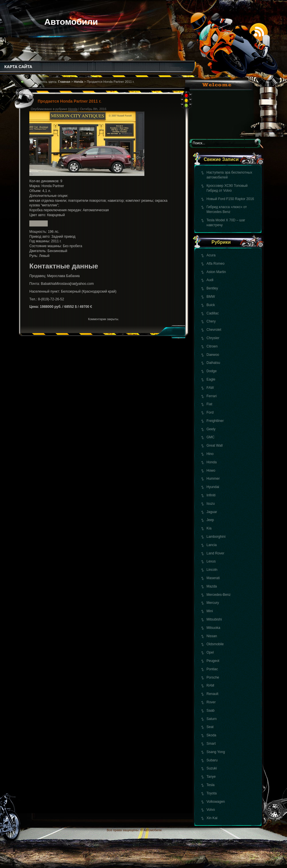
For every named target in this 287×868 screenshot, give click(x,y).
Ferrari (212, 396)
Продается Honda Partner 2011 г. (69, 101)
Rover (211, 702)
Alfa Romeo (216, 264)
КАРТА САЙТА (18, 67)
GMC (211, 437)
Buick (211, 305)
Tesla (211, 785)
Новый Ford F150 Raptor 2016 (230, 199)
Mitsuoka (213, 628)
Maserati (213, 578)
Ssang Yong (216, 752)
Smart (211, 744)
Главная (64, 82)
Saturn (212, 719)
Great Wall (215, 445)
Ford (210, 412)
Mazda (212, 586)
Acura (211, 255)
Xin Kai (212, 818)
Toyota (212, 793)
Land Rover (215, 553)
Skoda (211, 735)
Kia (209, 528)
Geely (211, 429)
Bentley (212, 288)
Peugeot (213, 661)
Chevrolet (214, 330)
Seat (210, 727)
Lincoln (212, 570)
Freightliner (215, 421)
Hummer (213, 479)
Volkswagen (216, 802)
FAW (210, 388)
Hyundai (213, 487)
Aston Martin (216, 272)
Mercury (213, 603)
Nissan (212, 636)
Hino (210, 454)
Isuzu (211, 504)
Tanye (211, 777)
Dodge (212, 371)
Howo (211, 471)
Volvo (211, 810)
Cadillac (213, 313)
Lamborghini (216, 537)
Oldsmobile (215, 644)
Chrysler (213, 338)
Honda (212, 462)
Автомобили (71, 22)
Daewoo (213, 355)
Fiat (209, 404)
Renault (212, 694)
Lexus (211, 561)
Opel (210, 652)
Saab (211, 710)
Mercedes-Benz (219, 595)
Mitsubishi (214, 619)
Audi (210, 280)
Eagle (211, 379)
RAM (210, 685)
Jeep (210, 520)
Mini (210, 611)
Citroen (212, 346)
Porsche (213, 677)
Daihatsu (213, 363)
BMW (211, 297)
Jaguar (212, 512)
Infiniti (211, 495)
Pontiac (212, 669)
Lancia (212, 545)
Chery (211, 321)
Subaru (212, 760)
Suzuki (212, 768)
